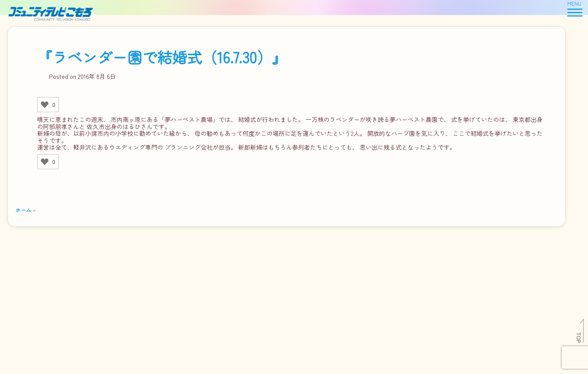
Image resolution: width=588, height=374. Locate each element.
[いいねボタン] (45, 105)
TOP (579, 338)
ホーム (23, 210)
